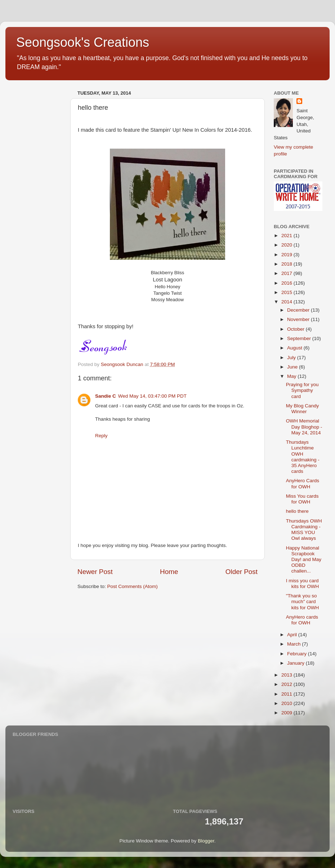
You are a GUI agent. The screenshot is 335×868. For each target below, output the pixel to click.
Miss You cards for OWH (302, 499)
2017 (287, 273)
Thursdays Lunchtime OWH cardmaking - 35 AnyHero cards (303, 457)
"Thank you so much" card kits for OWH (303, 602)
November (299, 319)
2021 (287, 236)
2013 (287, 675)
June (293, 367)
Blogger (206, 841)
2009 (287, 713)
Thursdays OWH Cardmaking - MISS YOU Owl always (304, 530)
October (296, 329)
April (293, 635)
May (292, 376)
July (292, 358)
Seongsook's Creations (83, 42)
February (298, 654)
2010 (287, 703)
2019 (287, 255)
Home (169, 572)
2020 (287, 245)
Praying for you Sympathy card (302, 390)
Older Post (242, 572)
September (300, 338)
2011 (287, 694)
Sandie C (106, 396)
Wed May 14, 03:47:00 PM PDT (152, 396)
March (294, 644)
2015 (287, 292)
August (295, 348)
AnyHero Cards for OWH (303, 483)
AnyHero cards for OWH (302, 620)
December (299, 310)
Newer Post (95, 572)
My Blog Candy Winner (303, 409)
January (296, 663)
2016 (287, 283)
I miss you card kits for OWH (303, 584)
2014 (287, 302)
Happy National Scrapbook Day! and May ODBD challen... (304, 560)
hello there (297, 511)
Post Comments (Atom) (133, 586)
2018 (287, 264)
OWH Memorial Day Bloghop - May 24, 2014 (304, 427)
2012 (287, 684)
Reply (101, 436)
